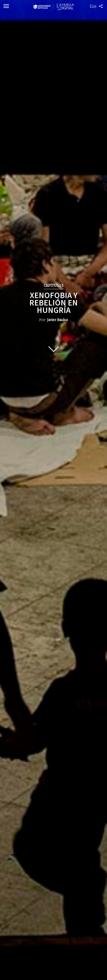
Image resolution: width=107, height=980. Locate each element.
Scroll (54, 347)
